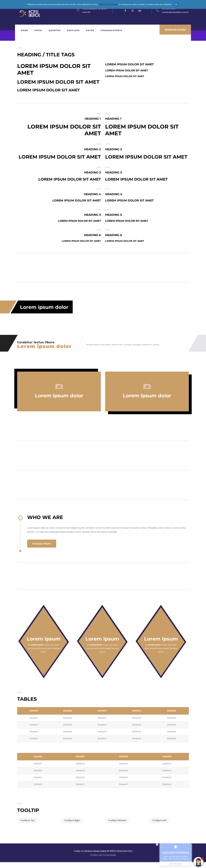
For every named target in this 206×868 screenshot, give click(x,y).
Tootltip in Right (72, 821)
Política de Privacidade (103, 855)
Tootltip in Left (159, 821)
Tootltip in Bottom (117, 821)
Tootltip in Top (27, 821)
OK (176, 4)
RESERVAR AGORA (174, 30)
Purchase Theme (43, 544)
